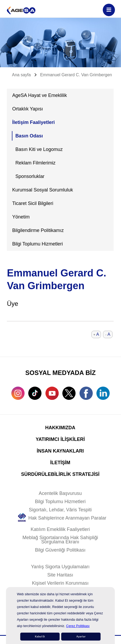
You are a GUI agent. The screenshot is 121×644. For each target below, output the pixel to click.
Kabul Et (40, 637)
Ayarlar (81, 637)
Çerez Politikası (78, 626)
